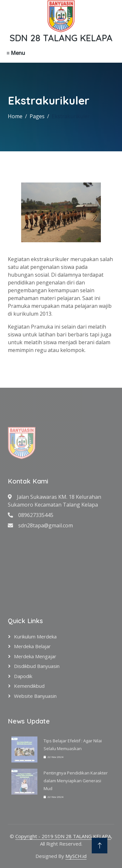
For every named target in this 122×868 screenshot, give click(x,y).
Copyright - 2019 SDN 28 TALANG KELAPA (63, 836)
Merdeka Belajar (32, 646)
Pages (37, 116)
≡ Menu (16, 53)
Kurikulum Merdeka (35, 636)
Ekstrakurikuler (71, 116)
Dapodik (23, 676)
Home (15, 116)
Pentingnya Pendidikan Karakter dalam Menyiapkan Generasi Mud (76, 781)
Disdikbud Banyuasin (37, 666)
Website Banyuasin (35, 696)
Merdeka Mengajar (35, 656)
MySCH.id (76, 856)
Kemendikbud (29, 686)
